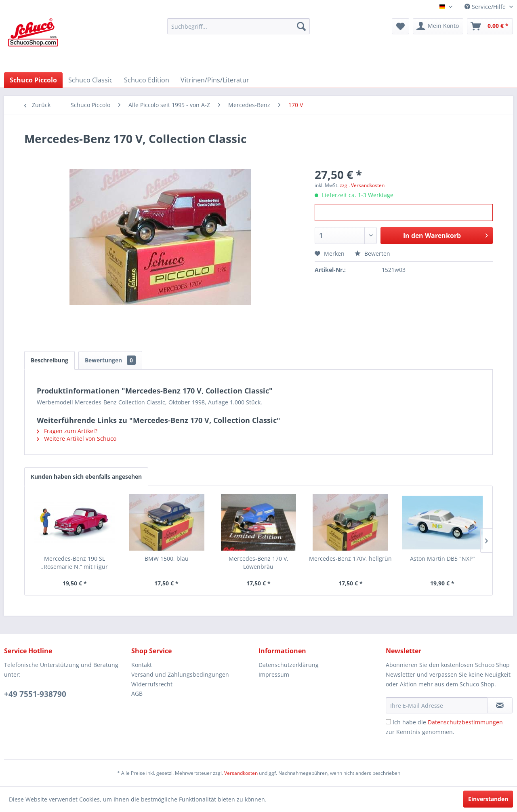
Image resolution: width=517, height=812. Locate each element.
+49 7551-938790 (35, 694)
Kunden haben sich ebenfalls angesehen (86, 476)
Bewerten (372, 253)
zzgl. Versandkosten (362, 185)
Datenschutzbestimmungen (465, 722)
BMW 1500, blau (167, 559)
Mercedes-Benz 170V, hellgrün (350, 559)
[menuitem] (239, 26)
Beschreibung (49, 360)
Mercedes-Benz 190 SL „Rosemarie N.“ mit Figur (75, 563)
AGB (137, 693)
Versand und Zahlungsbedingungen (180, 674)
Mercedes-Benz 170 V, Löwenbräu (258, 563)
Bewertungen (110, 360)
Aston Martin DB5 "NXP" (442, 559)
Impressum (274, 674)
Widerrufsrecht (152, 684)
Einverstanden (488, 799)
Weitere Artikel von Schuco (77, 439)
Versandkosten (241, 773)
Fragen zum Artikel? (67, 431)
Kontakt (142, 665)
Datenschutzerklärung (289, 665)
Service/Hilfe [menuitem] (486, 7)
